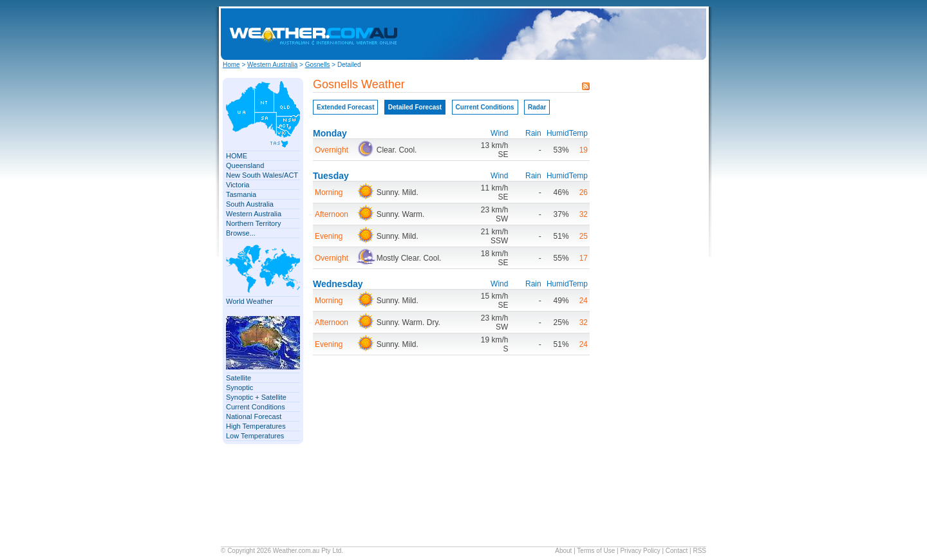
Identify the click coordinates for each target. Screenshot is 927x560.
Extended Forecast (345, 107)
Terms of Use (596, 551)
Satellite (239, 378)
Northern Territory (253, 223)
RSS (699, 551)
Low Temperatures (255, 436)
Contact (677, 551)
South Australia (250, 204)
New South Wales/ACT (262, 175)
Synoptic (239, 387)
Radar (537, 107)
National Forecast (254, 416)
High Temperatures (256, 426)
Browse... (241, 233)
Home (231, 65)
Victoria (238, 185)
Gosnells (318, 65)
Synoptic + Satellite (256, 397)
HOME (237, 156)
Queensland (245, 165)
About (563, 551)
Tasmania (241, 194)
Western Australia (272, 65)
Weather (285, 551)
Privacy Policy (640, 551)
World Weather (249, 301)
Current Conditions (256, 407)
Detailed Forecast (415, 107)
